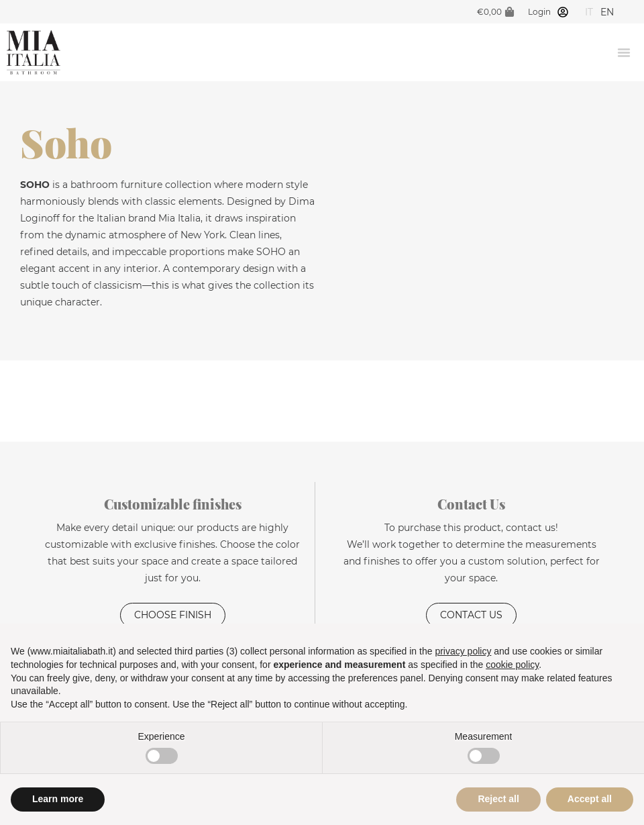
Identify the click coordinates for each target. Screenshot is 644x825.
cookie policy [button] (512, 665)
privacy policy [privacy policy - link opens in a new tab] (463, 651)
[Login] (563, 12)
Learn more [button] (58, 799)
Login (539, 12)
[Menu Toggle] (624, 52)
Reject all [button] (498, 799)
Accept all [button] (590, 799)
